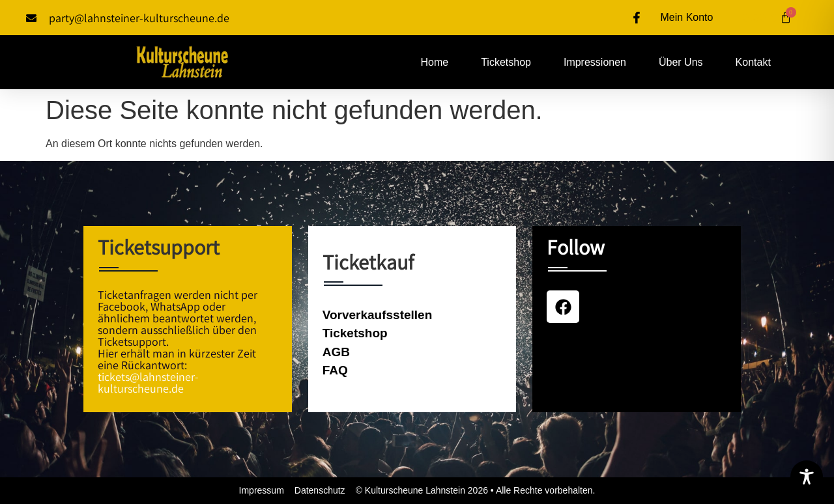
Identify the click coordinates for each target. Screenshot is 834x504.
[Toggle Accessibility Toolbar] (807, 477)
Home (434, 62)
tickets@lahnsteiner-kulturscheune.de (148, 383)
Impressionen (595, 62)
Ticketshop (506, 62)
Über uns (681, 62)
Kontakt (753, 62)
